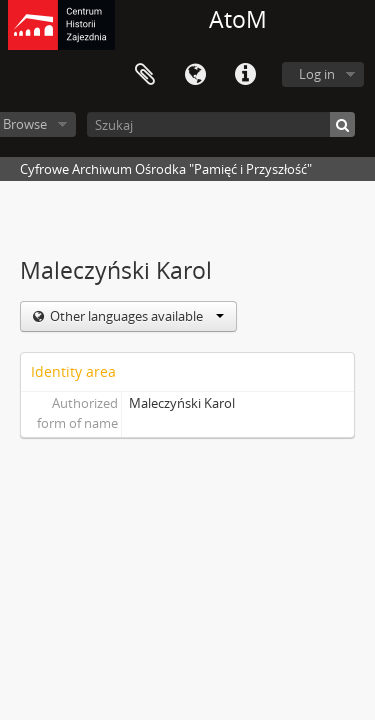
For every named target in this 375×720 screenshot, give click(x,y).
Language (195, 75)
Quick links (245, 75)
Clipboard (145, 75)
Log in (317, 74)
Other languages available (135, 316)
